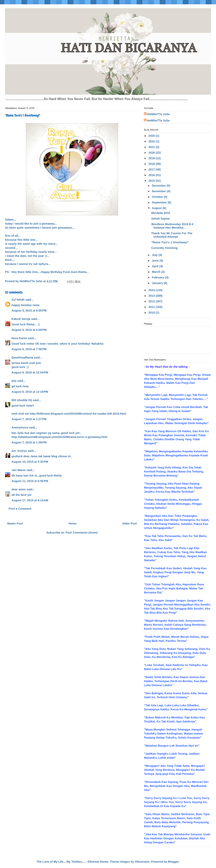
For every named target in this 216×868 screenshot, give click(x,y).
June (156, 261)
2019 (152, 158)
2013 (152, 296)
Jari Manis (19, 470)
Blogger (173, 862)
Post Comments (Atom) (82, 533)
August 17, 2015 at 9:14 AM (30, 500)
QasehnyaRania (22, 357)
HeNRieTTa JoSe (158, 114)
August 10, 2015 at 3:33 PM (30, 462)
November (159, 191)
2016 (152, 175)
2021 (152, 147)
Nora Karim (19, 338)
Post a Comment (20, 509)
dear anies (19, 489)
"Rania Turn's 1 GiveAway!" (170, 242)
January (158, 283)
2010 (152, 313)
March (157, 272)
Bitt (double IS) (22, 400)
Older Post (130, 523)
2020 (152, 153)
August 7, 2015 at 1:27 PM (29, 419)
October (158, 197)
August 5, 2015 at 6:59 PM (29, 330)
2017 (152, 169)
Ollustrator (142, 862)
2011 (152, 307)
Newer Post (15, 523)
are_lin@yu (19, 451)
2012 (152, 301)
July (155, 255)
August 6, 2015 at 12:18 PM (30, 392)
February (158, 277)
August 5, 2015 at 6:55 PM (29, 311)
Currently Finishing (164, 248)
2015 (152, 181)
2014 (152, 290)
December (159, 186)
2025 (152, 136)
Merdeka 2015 (161, 213)
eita (14, 381)
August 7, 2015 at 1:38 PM (29, 442)
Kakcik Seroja (21, 319)
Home (73, 523)
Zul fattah (18, 300)
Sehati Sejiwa (160, 219)
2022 (152, 141)
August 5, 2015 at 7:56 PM (29, 349)
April (156, 266)
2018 (152, 164)
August (157, 208)
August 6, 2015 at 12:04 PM (30, 372)
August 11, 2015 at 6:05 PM (30, 481)
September (160, 202)
